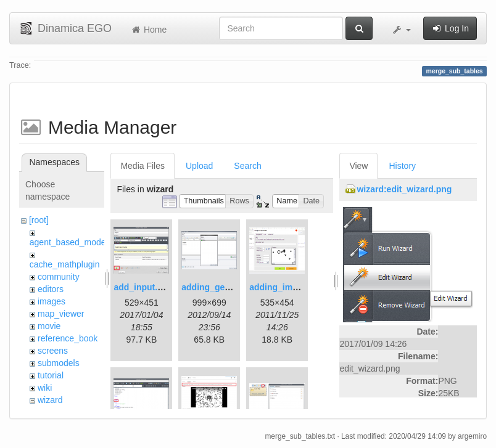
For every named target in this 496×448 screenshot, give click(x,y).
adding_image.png (287, 287)
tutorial (51, 375)
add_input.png (143, 287)
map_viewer (61, 314)
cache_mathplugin (65, 264)
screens (53, 351)
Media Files (143, 166)
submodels (59, 363)
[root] (39, 220)
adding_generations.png (232, 287)
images (52, 301)
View (358, 166)
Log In (450, 28)
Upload (199, 166)
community (59, 277)
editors (51, 289)
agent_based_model (69, 242)
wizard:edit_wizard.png (404, 189)
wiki (45, 388)
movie (49, 326)
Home (148, 30)
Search (247, 166)
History (402, 166)
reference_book (68, 338)
